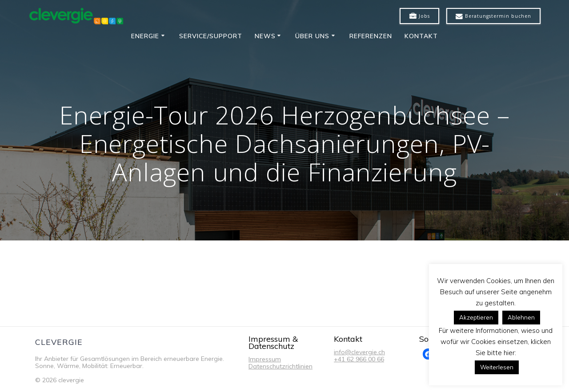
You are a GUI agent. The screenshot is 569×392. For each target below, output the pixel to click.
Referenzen (371, 36)
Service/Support (211, 36)
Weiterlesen (497, 367)
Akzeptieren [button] (476, 317)
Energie (145, 36)
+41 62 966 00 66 (359, 359)
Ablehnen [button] (521, 317)
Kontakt (421, 36)
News (265, 36)
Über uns (312, 36)
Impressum (265, 359)
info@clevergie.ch (359, 352)
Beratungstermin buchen (493, 16)
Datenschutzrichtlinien (280, 366)
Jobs (420, 16)
